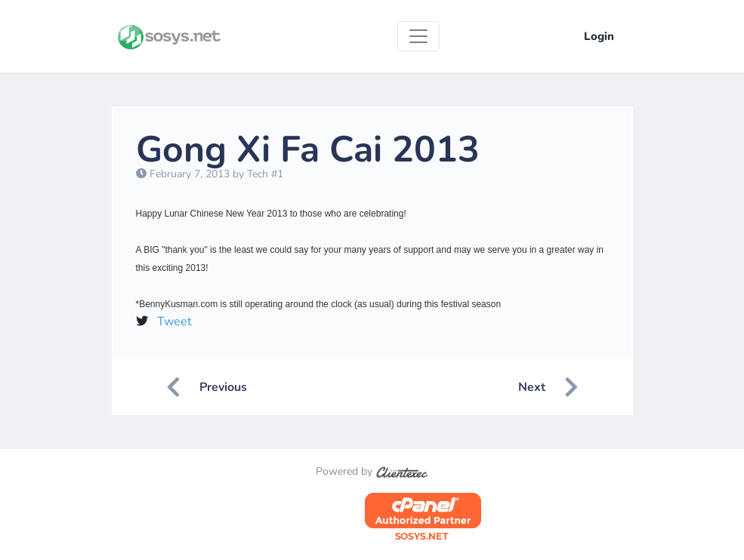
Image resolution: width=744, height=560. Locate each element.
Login (599, 36)
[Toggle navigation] (418, 36)
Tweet (174, 322)
